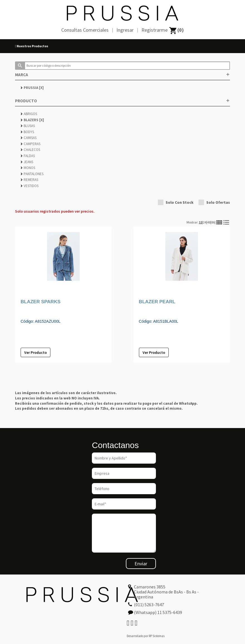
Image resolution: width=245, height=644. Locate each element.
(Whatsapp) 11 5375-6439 (158, 612)
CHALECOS (30, 150)
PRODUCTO (122, 101)
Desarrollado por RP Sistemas (146, 636)
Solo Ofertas (214, 202)
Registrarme (155, 30)
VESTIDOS (30, 186)
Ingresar (125, 30)
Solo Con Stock (176, 202)
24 (205, 222)
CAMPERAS (30, 144)
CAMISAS (29, 138)
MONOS (28, 168)
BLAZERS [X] (32, 120)
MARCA (122, 75)
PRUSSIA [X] (32, 88)
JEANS (27, 162)
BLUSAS (28, 126)
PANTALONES (32, 174)
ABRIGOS (29, 114)
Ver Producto (35, 352)
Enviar (141, 564)
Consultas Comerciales (85, 30)
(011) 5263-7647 (149, 605)
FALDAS (28, 156)
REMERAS (29, 180)
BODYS (27, 132)
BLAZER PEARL (157, 302)
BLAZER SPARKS (41, 302)
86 (213, 222)
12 (200, 222)
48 (209, 222)
